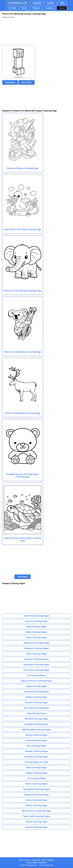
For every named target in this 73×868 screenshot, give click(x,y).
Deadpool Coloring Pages (36, 795)
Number (51, 3)
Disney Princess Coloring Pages (36, 681)
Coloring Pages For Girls (37, 762)
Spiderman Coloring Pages (37, 643)
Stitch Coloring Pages (37, 637)
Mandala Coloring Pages (36, 724)
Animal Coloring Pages (36, 822)
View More (27, 82)
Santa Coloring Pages (36, 686)
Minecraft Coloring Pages (36, 692)
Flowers (36, 8)
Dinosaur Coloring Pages (36, 659)
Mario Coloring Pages (37, 768)
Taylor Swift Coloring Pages (36, 816)
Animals (12, 8)
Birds (24, 8)
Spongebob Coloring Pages (36, 789)
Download (10, 82)
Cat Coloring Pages (36, 675)
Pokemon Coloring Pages (36, 648)
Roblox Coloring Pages (36, 805)
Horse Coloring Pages (36, 740)
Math (62, 3)
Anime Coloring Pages (36, 800)
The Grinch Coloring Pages (37, 670)
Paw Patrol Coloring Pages (36, 665)
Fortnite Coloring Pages (36, 751)
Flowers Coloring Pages (37, 702)
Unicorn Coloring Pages (37, 621)
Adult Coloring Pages (36, 627)
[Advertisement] (17, 32)
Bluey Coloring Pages (36, 632)
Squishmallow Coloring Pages (36, 730)
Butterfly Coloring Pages (36, 757)
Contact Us (43, 863)
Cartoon (49, 8)
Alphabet (37, 3)
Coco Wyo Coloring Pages (37, 708)
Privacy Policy (32, 863)
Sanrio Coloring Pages (36, 784)
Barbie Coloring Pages (36, 697)
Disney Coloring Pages (37, 735)
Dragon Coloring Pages (36, 773)
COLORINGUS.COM (18, 3)
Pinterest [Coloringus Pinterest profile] (51, 860)
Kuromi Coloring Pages (36, 827)
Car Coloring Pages (37, 778)
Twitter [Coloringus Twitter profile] (44, 860)
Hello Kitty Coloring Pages (36, 616)
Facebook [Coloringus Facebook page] (36, 860)
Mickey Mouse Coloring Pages (37, 811)
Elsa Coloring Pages (36, 746)
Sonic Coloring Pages (36, 654)
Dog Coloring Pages (36, 713)
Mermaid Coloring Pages (36, 719)
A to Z (62, 8)
